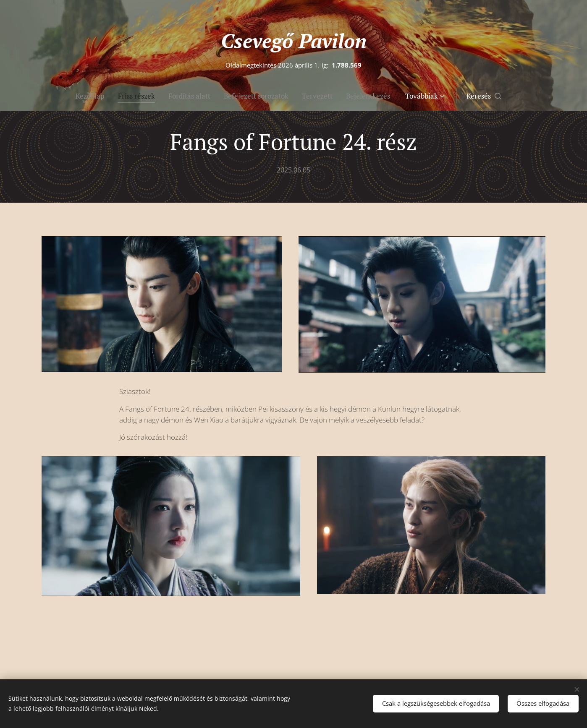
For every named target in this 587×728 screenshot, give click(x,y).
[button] (517, 96)
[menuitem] (61, 96)
